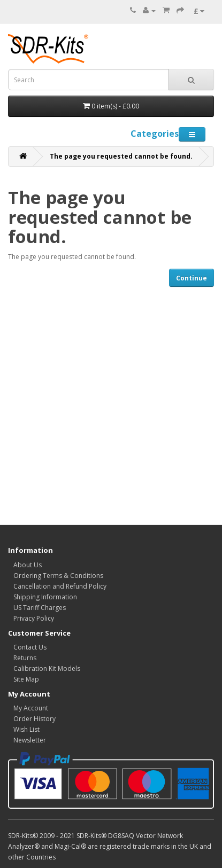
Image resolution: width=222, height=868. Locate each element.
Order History (35, 719)
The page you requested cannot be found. (121, 156)
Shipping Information (45, 597)
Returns (25, 658)
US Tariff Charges (40, 608)
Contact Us (30, 647)
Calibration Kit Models (47, 668)
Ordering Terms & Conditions (58, 576)
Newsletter (30, 740)
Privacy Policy (34, 618)
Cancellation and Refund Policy (60, 586)
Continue (192, 278)
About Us (28, 565)
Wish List (26, 729)
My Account (31, 708)
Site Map (26, 679)
